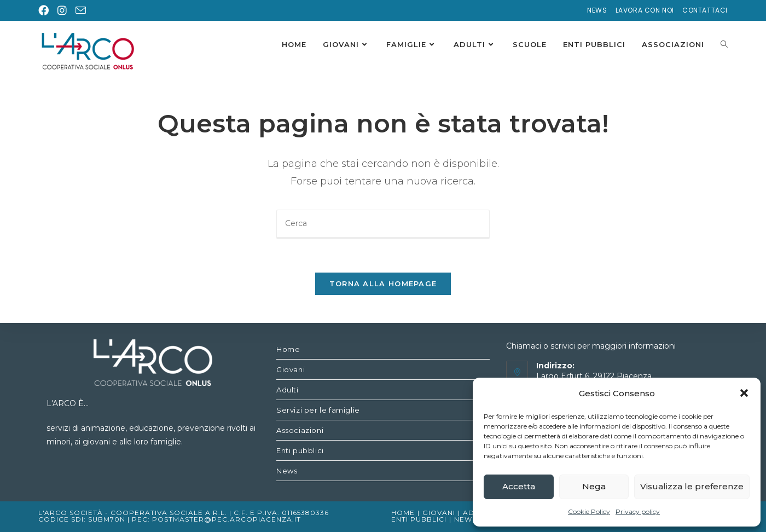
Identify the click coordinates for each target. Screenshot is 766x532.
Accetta (519, 486)
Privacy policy (638, 511)
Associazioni (300, 430)
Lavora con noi (645, 10)
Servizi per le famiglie (318, 410)
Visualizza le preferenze (692, 486)
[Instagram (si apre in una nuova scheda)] (62, 11)
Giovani (291, 369)
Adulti (288, 390)
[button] (744, 393)
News (597, 10)
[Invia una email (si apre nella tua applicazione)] (81, 11)
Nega (594, 486)
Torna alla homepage (383, 284)
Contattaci (705, 10)
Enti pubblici (300, 450)
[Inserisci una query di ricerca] (383, 224)
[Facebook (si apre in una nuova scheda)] (46, 11)
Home (288, 349)
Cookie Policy (589, 511)
